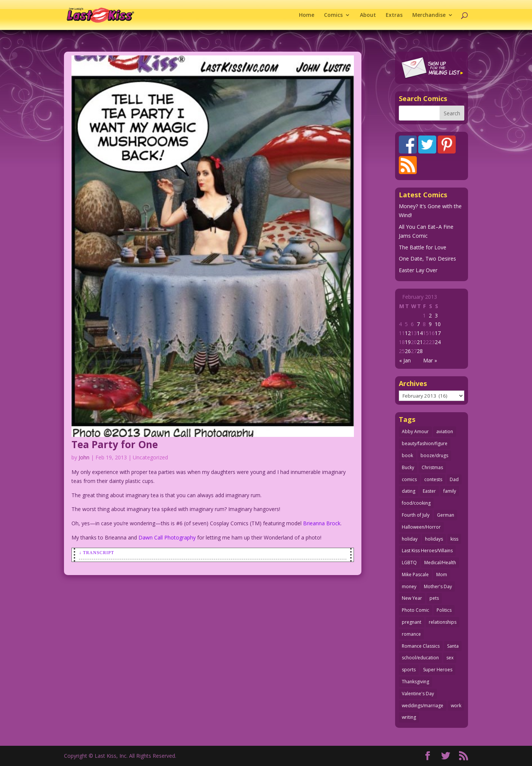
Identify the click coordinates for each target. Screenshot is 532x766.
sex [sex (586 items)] (450, 658)
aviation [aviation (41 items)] (445, 431)
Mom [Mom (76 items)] (442, 574)
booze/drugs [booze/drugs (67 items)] (434, 455)
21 (420, 342)
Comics (333, 15)
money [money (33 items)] (409, 586)
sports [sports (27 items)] (409, 670)
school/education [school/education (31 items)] (420, 658)
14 (420, 333)
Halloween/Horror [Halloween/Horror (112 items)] (421, 527)
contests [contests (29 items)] (433, 479)
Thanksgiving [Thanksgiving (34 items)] (415, 682)
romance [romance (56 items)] (411, 634)
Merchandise (429, 15)
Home (307, 15)
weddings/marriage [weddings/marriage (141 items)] (423, 706)
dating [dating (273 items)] (409, 491)
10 (438, 324)
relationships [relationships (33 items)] (443, 622)
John (84, 457)
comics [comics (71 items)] (409, 479)
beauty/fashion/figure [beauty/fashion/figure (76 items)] (425, 443)
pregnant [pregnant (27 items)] (412, 622)
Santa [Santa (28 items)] (453, 646)
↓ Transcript (97, 553)
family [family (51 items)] (450, 491)
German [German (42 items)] (446, 515)
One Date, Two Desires (427, 259)
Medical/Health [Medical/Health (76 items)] (440, 563)
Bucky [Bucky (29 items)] (408, 467)
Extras (394, 15)
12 (408, 333)
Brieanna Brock (322, 523)
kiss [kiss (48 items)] (454, 539)
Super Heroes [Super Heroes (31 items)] (438, 670)
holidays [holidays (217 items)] (434, 539)
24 (438, 342)
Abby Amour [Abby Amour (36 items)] (415, 431)
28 (420, 351)
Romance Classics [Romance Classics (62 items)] (421, 646)
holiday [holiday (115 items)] (410, 539)
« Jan (405, 360)
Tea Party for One (115, 444)
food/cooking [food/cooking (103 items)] (416, 503)
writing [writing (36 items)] (409, 717)
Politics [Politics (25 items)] (444, 610)
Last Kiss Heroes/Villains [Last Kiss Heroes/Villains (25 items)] (427, 551)
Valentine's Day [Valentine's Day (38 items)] (418, 694)
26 (408, 351)
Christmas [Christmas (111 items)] (432, 467)
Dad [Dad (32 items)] (454, 479)
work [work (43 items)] (456, 706)
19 (408, 342)
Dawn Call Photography (167, 537)
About (368, 15)
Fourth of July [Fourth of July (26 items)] (416, 515)
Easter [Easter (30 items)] (429, 491)
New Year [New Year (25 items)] (412, 598)
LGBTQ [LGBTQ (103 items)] (409, 563)
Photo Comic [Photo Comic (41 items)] (415, 610)
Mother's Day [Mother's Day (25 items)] (438, 586)
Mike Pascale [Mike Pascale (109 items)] (415, 574)
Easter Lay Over (418, 270)
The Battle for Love (423, 247)
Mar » (430, 360)
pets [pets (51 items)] (434, 598)
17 (438, 333)
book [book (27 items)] (407, 455)
